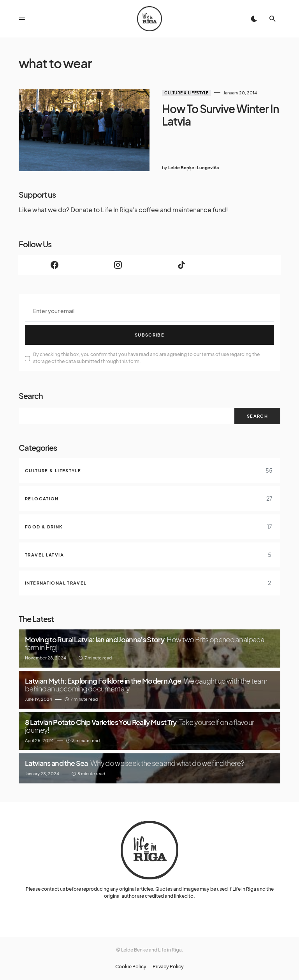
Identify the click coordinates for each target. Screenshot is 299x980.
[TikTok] (181, 265)
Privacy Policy (168, 967)
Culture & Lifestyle (186, 93)
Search (31, 396)
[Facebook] (54, 265)
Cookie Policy (131, 967)
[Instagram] (118, 265)
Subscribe (149, 335)
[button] (22, 19)
